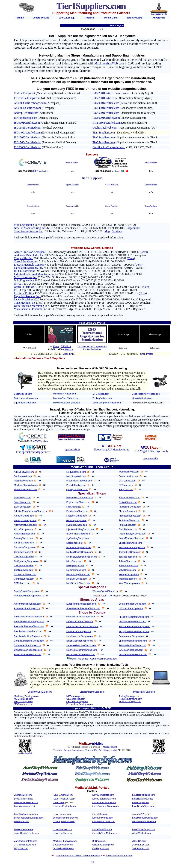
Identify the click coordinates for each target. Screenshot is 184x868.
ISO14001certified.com (27, 133)
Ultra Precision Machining (29, 306)
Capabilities (133, 228)
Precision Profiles (24, 293)
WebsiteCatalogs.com (130, 701)
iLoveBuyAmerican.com (26, 814)
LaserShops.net (74, 543)
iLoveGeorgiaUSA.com (104, 799)
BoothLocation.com (128, 476)
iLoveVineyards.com (103, 818)
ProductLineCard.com (144, 692)
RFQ (126, 489)
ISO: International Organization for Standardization (92, 348)
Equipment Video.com (25, 403)
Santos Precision (23, 299)
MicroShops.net (74, 561)
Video (56, 346)
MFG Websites (41, 171)
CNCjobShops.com (24, 566)
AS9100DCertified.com (27, 108)
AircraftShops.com (23, 529)
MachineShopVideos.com (66, 398)
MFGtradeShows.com (25, 845)
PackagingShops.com (130, 507)
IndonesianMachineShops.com (82, 626)
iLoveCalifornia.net (23, 799)
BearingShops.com (24, 538)
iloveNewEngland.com (64, 806)
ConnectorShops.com (25, 574)
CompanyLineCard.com (40, 692)
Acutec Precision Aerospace (30, 252)
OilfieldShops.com (128, 502)
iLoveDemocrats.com (103, 795)
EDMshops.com (22, 583)
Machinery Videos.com (65, 394)
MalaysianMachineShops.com (82, 650)
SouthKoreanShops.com (131, 636)
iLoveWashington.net (24, 806)
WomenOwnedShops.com (106, 591)
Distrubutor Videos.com (26, 398)
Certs (144, 252)
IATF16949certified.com (107, 123)
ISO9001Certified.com (27, 123)
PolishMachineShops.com (132, 622)
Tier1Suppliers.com (104, 133)
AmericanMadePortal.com (119, 856)
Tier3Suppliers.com (104, 142)
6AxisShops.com (23, 507)
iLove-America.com (63, 795)
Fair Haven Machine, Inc (28, 268)
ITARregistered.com (26, 118)
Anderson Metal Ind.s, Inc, (29, 255)
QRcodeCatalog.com (77, 701)
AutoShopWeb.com (24, 472)
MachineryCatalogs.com (26, 696)
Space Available (71, 162)
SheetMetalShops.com (130, 543)
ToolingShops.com (128, 557)
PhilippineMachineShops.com (134, 617)
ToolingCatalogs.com (129, 696)
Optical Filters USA (25, 287)
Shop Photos (147, 354)
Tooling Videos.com (103, 398)
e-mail (100, 29)
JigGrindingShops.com (78, 538)
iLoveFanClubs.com (63, 833)
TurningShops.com (128, 566)
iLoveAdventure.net (23, 829)
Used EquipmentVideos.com (107, 403)
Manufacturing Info (159, 14)
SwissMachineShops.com (132, 547)
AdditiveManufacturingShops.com (31, 511)
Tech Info (58, 750)
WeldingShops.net (128, 579)
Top (92, 862)
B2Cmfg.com (99, 841)
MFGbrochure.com (23, 704)
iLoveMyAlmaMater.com (105, 833)
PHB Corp (20, 290)
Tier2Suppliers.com (104, 137)
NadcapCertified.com (26, 113)
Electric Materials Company (30, 265)
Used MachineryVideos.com (146, 394)
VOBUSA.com (139, 841)
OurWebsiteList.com (63, 848)
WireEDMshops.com (129, 583)
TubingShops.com (128, 561)
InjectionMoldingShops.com (80, 529)
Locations (115, 171)
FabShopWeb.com (23, 481)
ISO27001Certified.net (105, 98)
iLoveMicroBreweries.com (145, 818)
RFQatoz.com (126, 485)
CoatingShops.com (24, 570)
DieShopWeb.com (23, 476)
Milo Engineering (24, 225)
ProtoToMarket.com (76, 485)
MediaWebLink (110, 747)
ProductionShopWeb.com (79, 481)
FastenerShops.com (77, 516)
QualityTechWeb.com (105, 128)
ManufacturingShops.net (79, 547)
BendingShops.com (24, 543)
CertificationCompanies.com (109, 147)
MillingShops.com (75, 566)
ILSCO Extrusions (24, 271)
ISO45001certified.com (106, 113)
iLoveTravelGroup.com (143, 829)
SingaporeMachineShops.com (134, 631)
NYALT (18, 284)
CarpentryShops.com (25, 547)
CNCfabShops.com (24, 557)
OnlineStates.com (23, 795)
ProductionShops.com (130, 516)
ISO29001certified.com (106, 103)
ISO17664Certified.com (28, 142)
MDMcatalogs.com (23, 699)
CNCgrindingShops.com (26, 561)
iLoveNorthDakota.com (104, 802)
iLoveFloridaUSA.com (64, 799)
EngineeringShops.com (78, 502)
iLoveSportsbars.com (64, 821)
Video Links (69, 354)
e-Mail (114, 750)
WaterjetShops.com (129, 574)
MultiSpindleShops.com (78, 583)
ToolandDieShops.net (130, 552)
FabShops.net (74, 507)
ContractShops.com (24, 579)
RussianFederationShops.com (134, 626)
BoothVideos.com (23, 394)
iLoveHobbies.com (62, 829)
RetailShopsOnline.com (144, 821)
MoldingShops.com (76, 570)
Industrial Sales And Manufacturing (34, 274)
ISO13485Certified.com (28, 128)
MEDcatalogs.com (23, 701)
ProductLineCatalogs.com (80, 704)
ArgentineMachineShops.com (29, 622)
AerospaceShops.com (25, 520)
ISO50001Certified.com (106, 118)
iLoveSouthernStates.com (106, 806)
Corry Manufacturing (26, 261)
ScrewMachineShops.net (131, 538)
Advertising (104, 750)
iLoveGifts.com (100, 814)
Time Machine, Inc (25, 303)
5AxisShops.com (23, 502)
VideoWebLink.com (142, 398)
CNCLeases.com (127, 481)
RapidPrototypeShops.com (132, 534)
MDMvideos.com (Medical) (67, 403)
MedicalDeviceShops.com (80, 552)
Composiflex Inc (23, 258)
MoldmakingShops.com (78, 574)
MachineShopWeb (25, 753)
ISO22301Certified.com (106, 93)
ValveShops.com (127, 570)
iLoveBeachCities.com (143, 806)
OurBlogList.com (101, 848)
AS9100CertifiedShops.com (30, 103)
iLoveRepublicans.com (143, 795)
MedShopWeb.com (76, 472)
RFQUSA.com (21, 848)
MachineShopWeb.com (109, 63)
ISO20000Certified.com (28, 147)
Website (69, 349)
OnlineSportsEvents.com (26, 833)
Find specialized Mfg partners (33, 452)
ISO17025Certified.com (28, 137)
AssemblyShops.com (25, 534)
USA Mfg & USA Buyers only (151, 451)
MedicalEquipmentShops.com (82, 557)
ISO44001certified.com (106, 108)
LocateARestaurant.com (65, 818)
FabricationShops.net (77, 511)
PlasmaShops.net (128, 511)
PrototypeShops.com (129, 520)
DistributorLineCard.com (92, 692)
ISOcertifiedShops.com (27, 98)
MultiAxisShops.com (77, 579)
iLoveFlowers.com (62, 814)
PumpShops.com (127, 525)
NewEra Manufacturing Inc (29, 228)
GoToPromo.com (140, 848)
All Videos (66, 346)
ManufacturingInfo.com (26, 489)
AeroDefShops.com (24, 516)
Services (117, 231)
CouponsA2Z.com (141, 814)
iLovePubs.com (21, 821)
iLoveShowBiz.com (102, 829)
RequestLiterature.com (130, 699)
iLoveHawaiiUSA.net (142, 799)
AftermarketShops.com (26, 525)
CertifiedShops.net (25, 93)
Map (107, 231)
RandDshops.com (128, 529)
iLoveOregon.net (140, 802)
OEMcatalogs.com (76, 699)
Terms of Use (91, 750)
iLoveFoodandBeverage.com (28, 818)
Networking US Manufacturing (112, 449)
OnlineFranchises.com (104, 821)
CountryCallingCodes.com (104, 659)
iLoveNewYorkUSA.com (26, 802)
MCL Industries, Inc (25, 277)
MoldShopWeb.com (76, 476)
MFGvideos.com (101, 394)
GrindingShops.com (76, 520)
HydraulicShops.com (77, 525)
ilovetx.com (59, 802)
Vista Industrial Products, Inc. (31, 309)
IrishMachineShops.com (79, 631)
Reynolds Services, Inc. (27, 296)
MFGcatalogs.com (76, 696)
